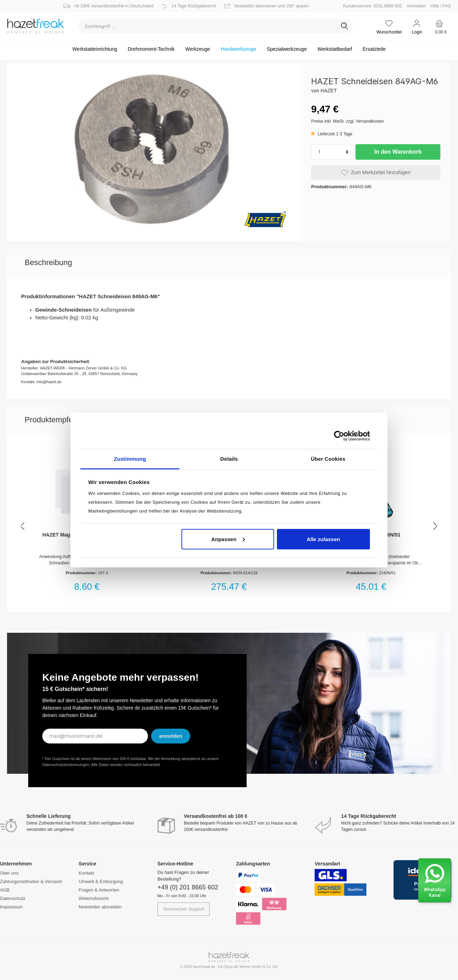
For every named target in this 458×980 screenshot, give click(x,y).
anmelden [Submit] (171, 736)
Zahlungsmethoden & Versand (31, 881)
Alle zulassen (323, 539)
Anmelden (416, 6)
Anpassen (228, 539)
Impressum (11, 907)
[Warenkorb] (440, 26)
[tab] (48, 263)
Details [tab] (229, 459)
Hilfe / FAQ (441, 6)
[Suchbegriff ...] (207, 26)
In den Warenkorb (398, 152)
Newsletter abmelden (100, 907)
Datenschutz (13, 898)
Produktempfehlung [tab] (58, 420)
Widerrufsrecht (94, 898)
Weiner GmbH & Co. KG (259, 967)
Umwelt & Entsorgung (101, 881)
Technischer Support (184, 909)
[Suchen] (345, 26)
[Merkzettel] (389, 26)
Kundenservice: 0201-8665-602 (374, 6)
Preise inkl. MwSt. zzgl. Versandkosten (347, 121)
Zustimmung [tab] (130, 459)
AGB (5, 890)
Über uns (9, 873)
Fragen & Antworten (99, 890)
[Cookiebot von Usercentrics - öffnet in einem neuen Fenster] (339, 436)
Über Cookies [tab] (328, 459)
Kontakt (86, 873)
